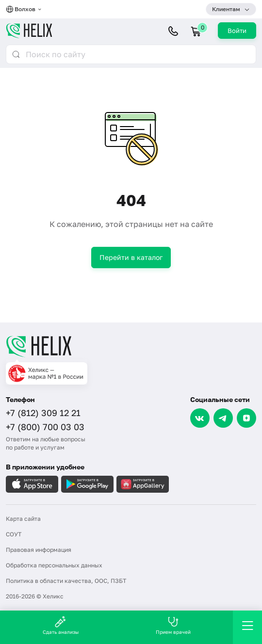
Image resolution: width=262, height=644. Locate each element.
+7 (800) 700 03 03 (45, 427)
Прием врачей (173, 625)
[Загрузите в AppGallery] (143, 484)
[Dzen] (246, 418)
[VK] (200, 418)
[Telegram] (223, 418)
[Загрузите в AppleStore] (32, 484)
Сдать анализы (61, 625)
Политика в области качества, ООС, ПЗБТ (66, 581)
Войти (237, 31)
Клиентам (226, 9)
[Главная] (131, 346)
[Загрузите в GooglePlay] (87, 484)
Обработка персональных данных (54, 565)
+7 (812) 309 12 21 (43, 413)
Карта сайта (23, 519)
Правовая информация (39, 550)
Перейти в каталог (131, 257)
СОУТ (14, 534)
